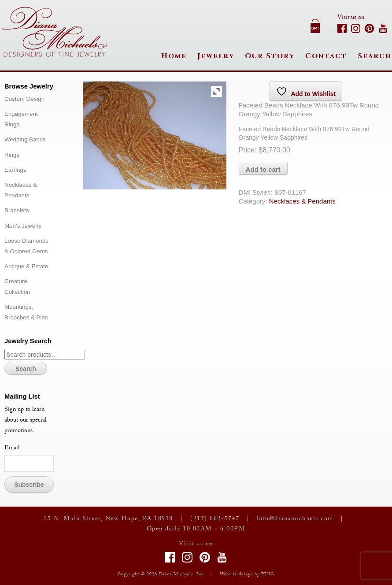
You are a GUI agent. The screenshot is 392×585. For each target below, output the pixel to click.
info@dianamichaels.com (295, 519)
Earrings (15, 170)
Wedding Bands (25, 139)
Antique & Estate (26, 266)
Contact (326, 56)
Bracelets (17, 210)
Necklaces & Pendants (302, 201)
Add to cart (263, 169)
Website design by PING (247, 575)
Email (12, 448)
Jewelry (216, 56)
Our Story (270, 56)
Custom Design (24, 99)
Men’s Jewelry (23, 226)
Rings (12, 155)
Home (174, 56)
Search (375, 56)
